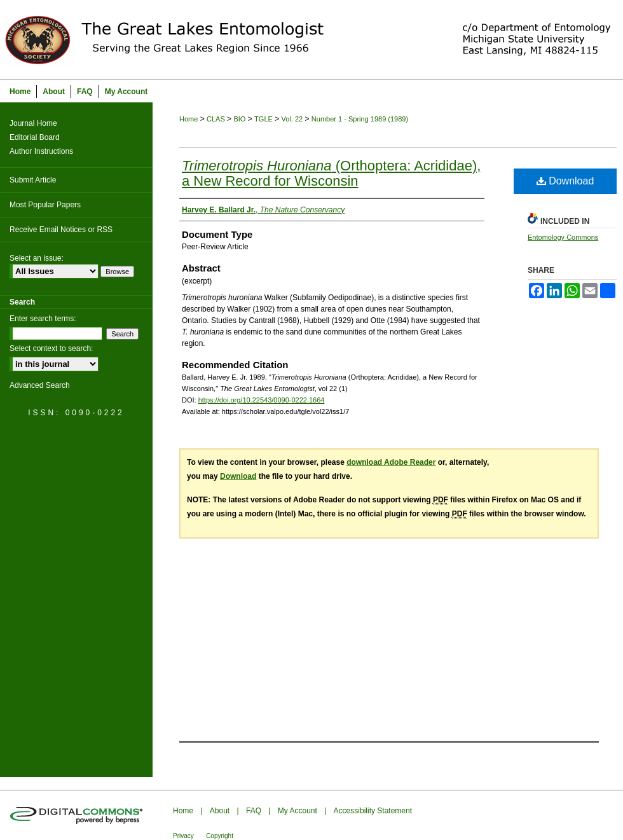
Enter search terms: (43, 319)
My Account (298, 811)
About (220, 811)
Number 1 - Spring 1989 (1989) (360, 119)
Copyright (220, 836)
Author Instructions (41, 151)
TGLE (264, 119)
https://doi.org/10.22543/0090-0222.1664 (262, 400)
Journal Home (33, 123)
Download (565, 181)
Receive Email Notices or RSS (61, 230)
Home (188, 119)
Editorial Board (35, 137)
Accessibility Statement (373, 811)
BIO (239, 119)
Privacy (183, 836)
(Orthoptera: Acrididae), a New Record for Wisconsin (331, 173)
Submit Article (33, 180)
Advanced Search (40, 385)
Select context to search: (51, 348)
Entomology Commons (563, 237)
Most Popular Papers (45, 205)
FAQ (254, 811)
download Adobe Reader (391, 462)
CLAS (216, 119)
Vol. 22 (292, 119)
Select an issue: (37, 258)
